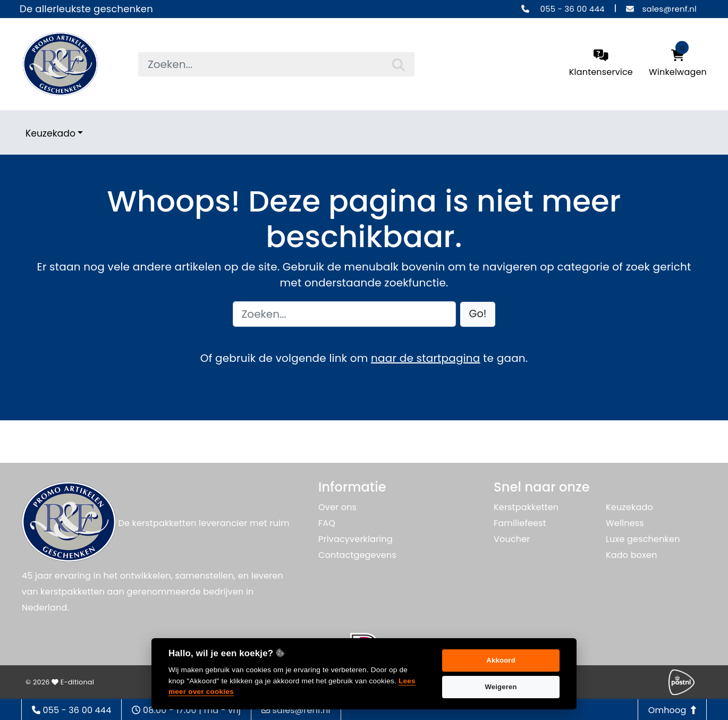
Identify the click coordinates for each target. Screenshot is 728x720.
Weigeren (501, 687)
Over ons (337, 507)
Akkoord (501, 660)
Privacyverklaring (355, 539)
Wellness (625, 523)
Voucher (512, 539)
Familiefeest (520, 523)
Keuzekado (50, 133)
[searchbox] (276, 64)
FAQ (327, 523)
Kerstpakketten (526, 507)
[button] (478, 314)
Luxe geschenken (643, 539)
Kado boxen (632, 555)
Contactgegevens (357, 555)
